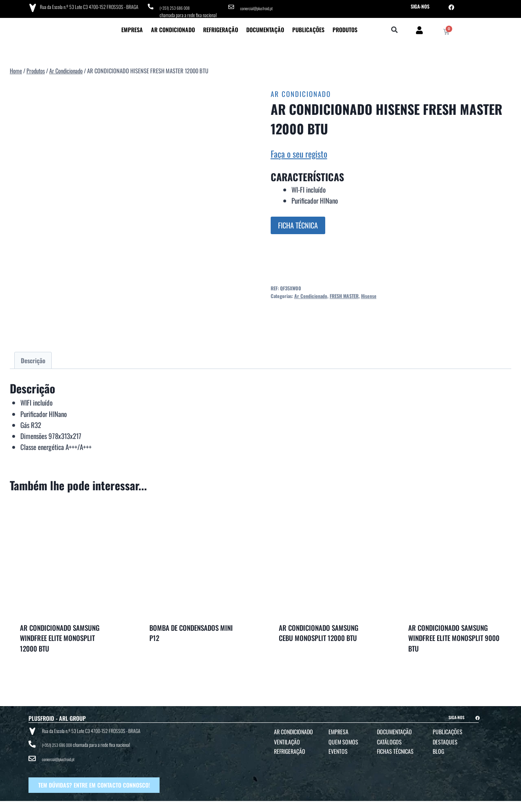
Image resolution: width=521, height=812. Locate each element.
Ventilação (287, 739)
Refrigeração (221, 27)
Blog (438, 748)
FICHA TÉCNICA (298, 222)
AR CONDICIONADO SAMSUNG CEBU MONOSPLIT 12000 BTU (319, 630)
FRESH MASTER (344, 293)
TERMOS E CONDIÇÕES (261, 804)
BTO (455, 804)
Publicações (308, 27)
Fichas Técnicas (395, 748)
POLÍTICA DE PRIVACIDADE (304, 804)
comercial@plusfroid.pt (260, 6)
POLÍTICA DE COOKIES (345, 804)
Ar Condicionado (173, 27)
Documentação (265, 27)
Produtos (345, 27)
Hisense (369, 293)
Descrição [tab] (33, 358)
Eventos (338, 748)
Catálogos (389, 739)
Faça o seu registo (299, 151)
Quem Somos (343, 739)
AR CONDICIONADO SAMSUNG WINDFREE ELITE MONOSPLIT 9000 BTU (454, 635)
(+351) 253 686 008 (177, 6)
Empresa (132, 27)
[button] (395, 27)
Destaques (445, 739)
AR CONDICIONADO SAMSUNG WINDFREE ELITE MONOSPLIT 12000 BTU (60, 635)
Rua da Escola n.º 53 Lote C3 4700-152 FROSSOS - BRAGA (87, 6)
